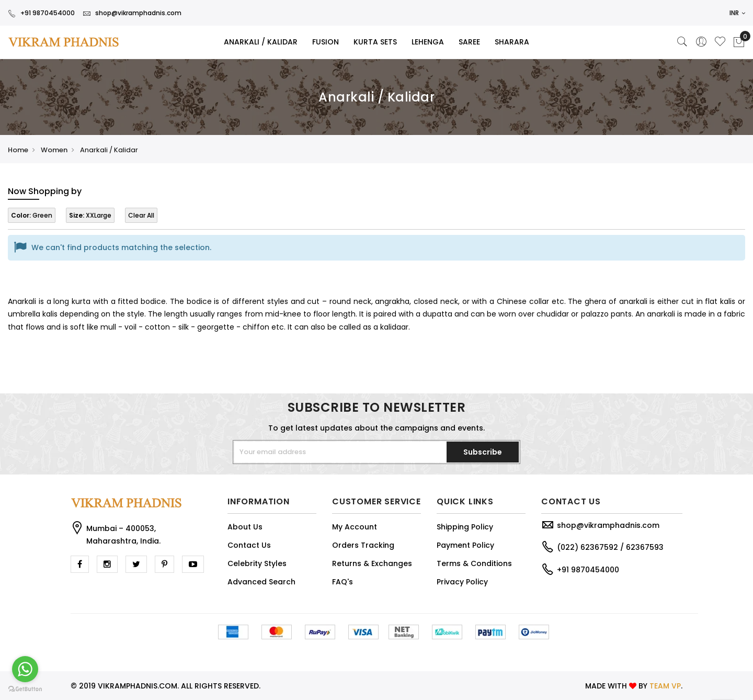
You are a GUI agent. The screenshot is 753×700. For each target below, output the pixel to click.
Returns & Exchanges (372, 563)
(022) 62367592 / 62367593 (610, 547)
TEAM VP (665, 686)
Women (54, 150)
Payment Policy (465, 545)
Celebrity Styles (257, 563)
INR (737, 13)
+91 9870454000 (41, 13)
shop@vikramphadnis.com (132, 13)
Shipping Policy (465, 527)
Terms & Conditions (474, 563)
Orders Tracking (363, 545)
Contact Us (249, 545)
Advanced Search (261, 582)
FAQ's (343, 582)
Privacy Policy (462, 582)
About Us (245, 527)
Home (18, 150)
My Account (355, 527)
